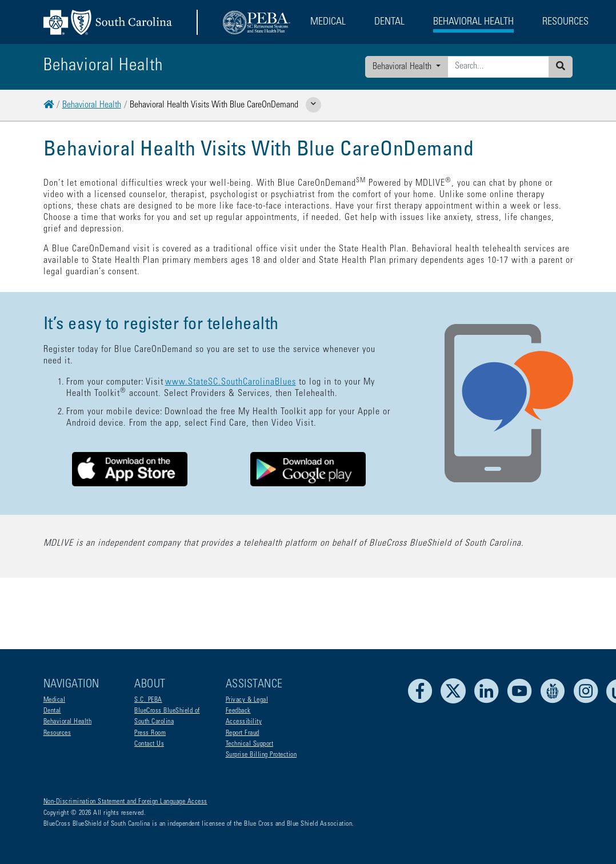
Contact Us (149, 744)
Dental (52, 711)
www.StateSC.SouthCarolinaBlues (231, 382)
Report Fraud (243, 733)
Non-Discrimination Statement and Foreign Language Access (125, 802)
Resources (57, 733)
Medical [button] (328, 22)
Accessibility (244, 722)
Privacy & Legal (247, 700)
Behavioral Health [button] (473, 22)
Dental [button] (389, 22)
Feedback (238, 711)
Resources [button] (565, 22)
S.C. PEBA (148, 700)
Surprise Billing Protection (261, 755)
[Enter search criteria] (498, 67)
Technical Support (250, 744)
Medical (55, 700)
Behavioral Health (403, 67)
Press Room (150, 733)
